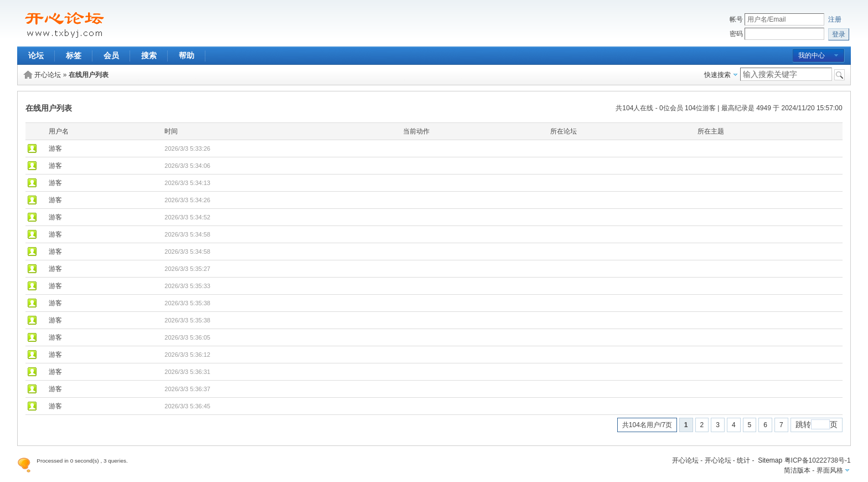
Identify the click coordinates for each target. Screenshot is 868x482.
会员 (111, 55)
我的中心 (812, 55)
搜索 (149, 55)
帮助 (187, 55)
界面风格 (830, 470)
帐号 (736, 19)
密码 (736, 34)
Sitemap (770, 460)
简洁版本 (797, 470)
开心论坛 (48, 75)
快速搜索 (717, 75)
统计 (743, 460)
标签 (74, 55)
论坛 (36, 55)
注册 (835, 19)
